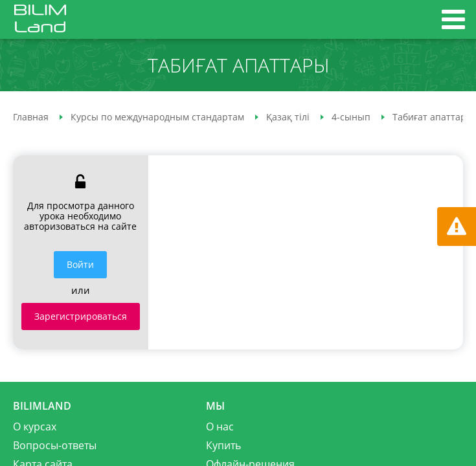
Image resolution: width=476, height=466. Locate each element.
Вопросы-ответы (55, 445)
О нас (220, 427)
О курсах (35, 427)
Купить (223, 445)
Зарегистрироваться (81, 316)
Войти (80, 264)
